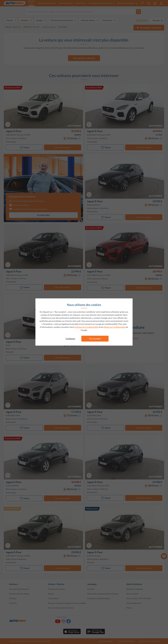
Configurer (70, 339)
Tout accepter (95, 339)
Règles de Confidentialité (115, 327)
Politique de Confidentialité (86, 327)
